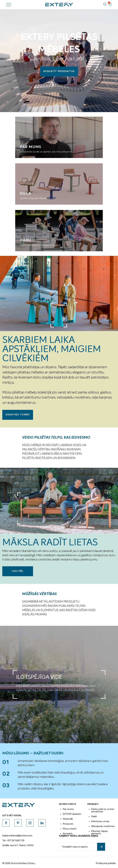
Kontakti (67, 834)
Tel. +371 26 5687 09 (13, 840)
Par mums (68, 809)
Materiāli (68, 819)
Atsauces (68, 824)
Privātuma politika (106, 863)
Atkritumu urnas (100, 821)
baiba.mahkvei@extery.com (17, 836)
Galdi (94, 816)
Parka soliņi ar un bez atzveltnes (103, 810)
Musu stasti (70, 829)
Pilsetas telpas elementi (99, 832)
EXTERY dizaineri (72, 814)
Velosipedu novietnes (103, 826)
